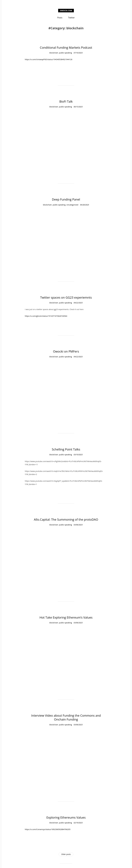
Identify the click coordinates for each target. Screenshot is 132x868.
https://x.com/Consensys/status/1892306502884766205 (48, 829)
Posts (60, 18)
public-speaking (65, 53)
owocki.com (66, 10)
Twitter (71, 18)
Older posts (66, 854)
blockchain (54, 53)
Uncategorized (72, 205)
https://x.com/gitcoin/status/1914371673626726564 (46, 316)
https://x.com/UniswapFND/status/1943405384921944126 (49, 59)
